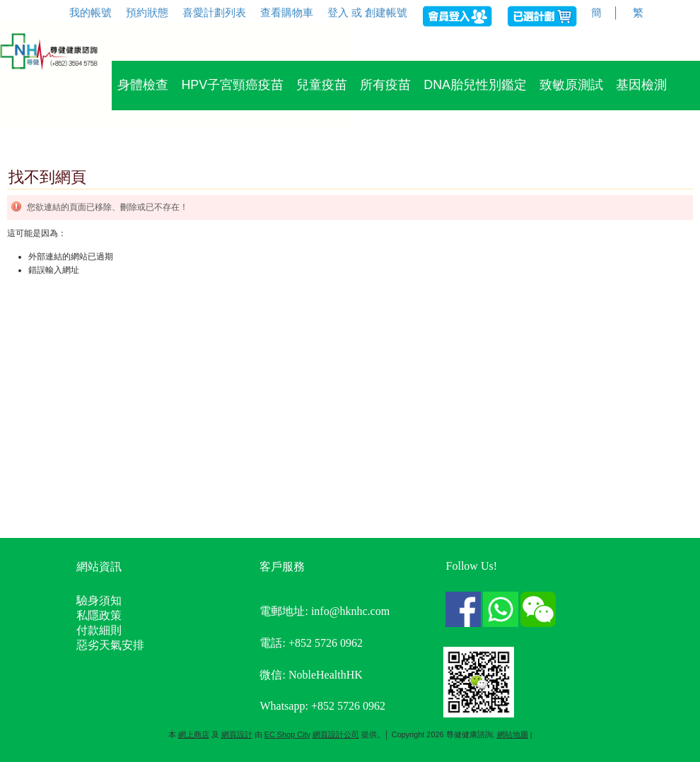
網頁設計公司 (336, 734)
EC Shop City (287, 734)
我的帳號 (91, 12)
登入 (338, 12)
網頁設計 (237, 734)
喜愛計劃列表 (214, 12)
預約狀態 (147, 12)
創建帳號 (386, 12)
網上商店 (194, 734)
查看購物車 (287, 12)
